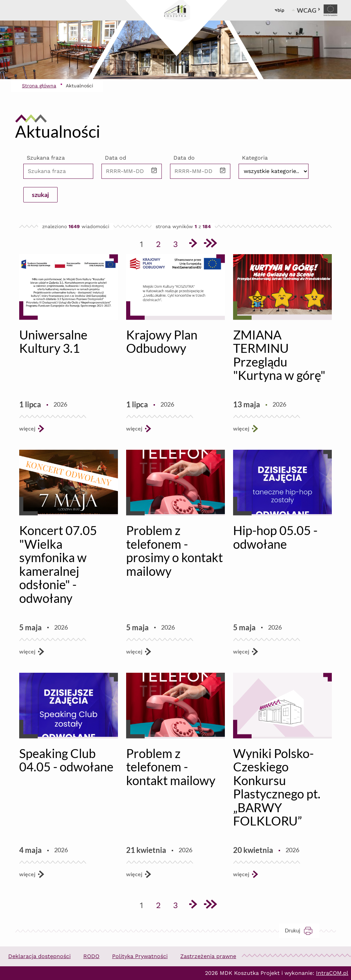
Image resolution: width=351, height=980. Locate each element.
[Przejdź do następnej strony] (193, 244)
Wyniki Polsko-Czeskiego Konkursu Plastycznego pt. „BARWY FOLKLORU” (277, 787)
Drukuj (302, 931)
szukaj (40, 195)
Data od (116, 158)
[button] (154, 171)
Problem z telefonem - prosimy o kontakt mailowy (174, 551)
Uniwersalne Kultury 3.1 (53, 342)
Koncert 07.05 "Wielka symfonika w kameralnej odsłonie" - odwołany (58, 564)
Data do (184, 158)
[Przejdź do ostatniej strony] (210, 244)
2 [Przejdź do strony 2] (161, 243)
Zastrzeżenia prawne (208, 956)
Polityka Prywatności (140, 956)
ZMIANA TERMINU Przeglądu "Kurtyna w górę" (279, 355)
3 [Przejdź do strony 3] (178, 243)
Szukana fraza (46, 158)
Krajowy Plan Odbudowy (162, 342)
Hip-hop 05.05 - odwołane (275, 537)
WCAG (309, 10)
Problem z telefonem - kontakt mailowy (171, 767)
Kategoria (255, 158)
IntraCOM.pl (332, 973)
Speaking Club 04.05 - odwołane (66, 760)
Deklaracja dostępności (39, 956)
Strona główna (39, 86)
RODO (91, 956)
